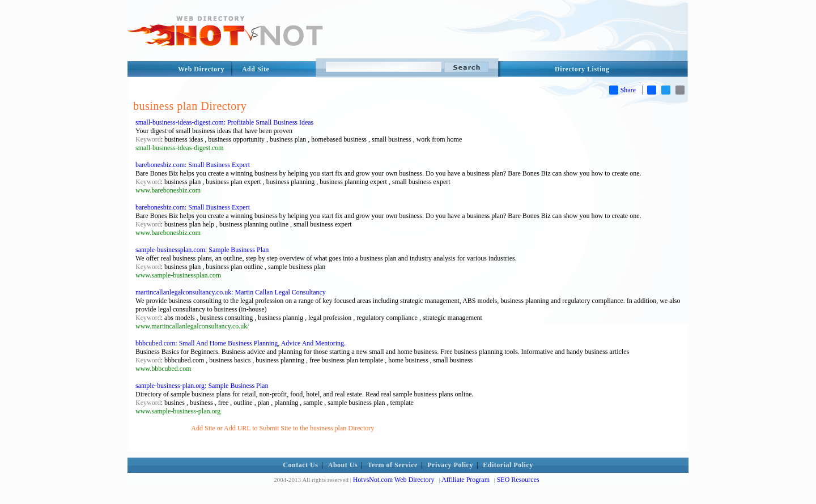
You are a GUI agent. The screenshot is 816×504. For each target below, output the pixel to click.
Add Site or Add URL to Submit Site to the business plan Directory (282, 428)
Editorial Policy (508, 465)
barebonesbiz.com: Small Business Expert (193, 165)
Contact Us (300, 465)
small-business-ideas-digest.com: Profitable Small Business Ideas (224, 122)
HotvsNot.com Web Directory (394, 480)
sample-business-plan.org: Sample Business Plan (202, 386)
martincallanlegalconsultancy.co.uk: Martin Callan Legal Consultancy (231, 292)
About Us (343, 465)
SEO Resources (518, 480)
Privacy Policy (450, 465)
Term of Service (393, 465)
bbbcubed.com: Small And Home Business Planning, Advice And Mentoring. (241, 343)
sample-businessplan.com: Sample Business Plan (202, 250)
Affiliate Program (466, 480)
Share (622, 90)
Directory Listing (582, 69)
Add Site (256, 69)
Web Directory (201, 69)
